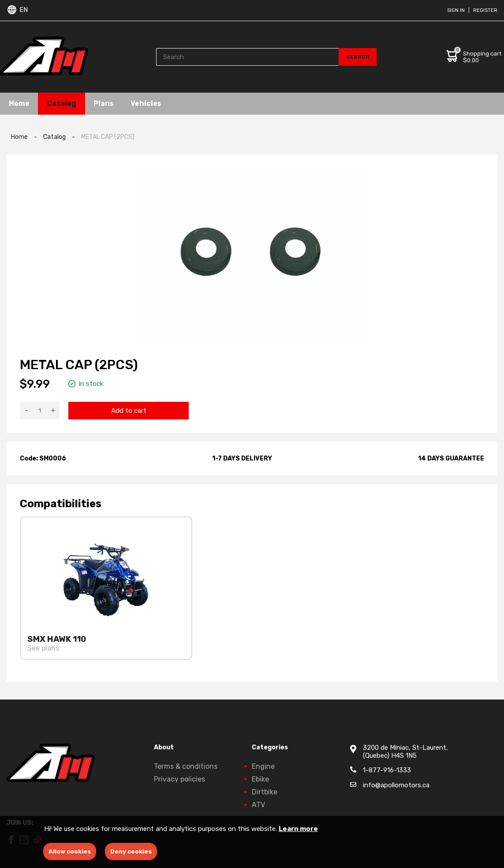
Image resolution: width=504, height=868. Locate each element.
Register (485, 10)
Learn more (298, 829)
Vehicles (148, 103)
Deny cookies (131, 851)
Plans (105, 103)
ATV (258, 805)
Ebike (260, 779)
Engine (263, 766)
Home (19, 103)
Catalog (62, 103)
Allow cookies (70, 851)
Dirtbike (265, 792)
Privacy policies (179, 779)
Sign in (456, 10)
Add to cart (129, 411)
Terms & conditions (186, 766)
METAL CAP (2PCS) (108, 137)
